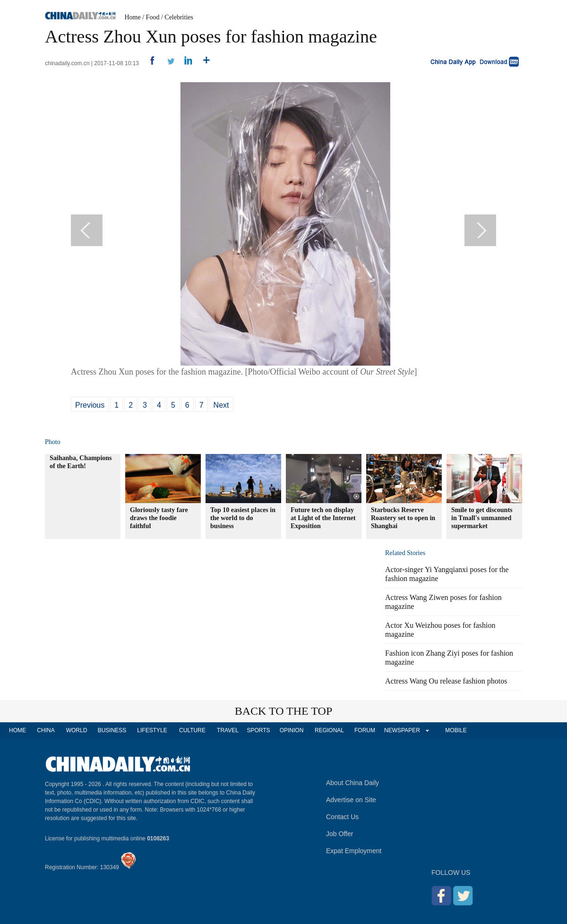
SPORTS (258, 730)
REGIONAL (329, 730)
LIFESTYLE (152, 730)
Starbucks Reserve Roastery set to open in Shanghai (403, 518)
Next (221, 405)
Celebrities (179, 17)
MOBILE (456, 730)
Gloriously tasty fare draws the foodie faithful (159, 518)
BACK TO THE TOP (284, 711)
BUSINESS (112, 730)
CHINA (46, 730)
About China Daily (352, 783)
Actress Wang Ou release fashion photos (446, 681)
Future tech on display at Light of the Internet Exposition (323, 518)
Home (133, 17)
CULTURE (192, 730)
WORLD (77, 730)
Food (153, 17)
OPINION (292, 730)
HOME (17, 730)
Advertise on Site (351, 800)
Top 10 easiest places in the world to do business (243, 518)
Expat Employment (354, 851)
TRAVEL (228, 730)
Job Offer (339, 834)
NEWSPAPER (402, 730)
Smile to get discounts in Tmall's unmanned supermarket (482, 518)
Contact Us (342, 817)
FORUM (365, 730)
